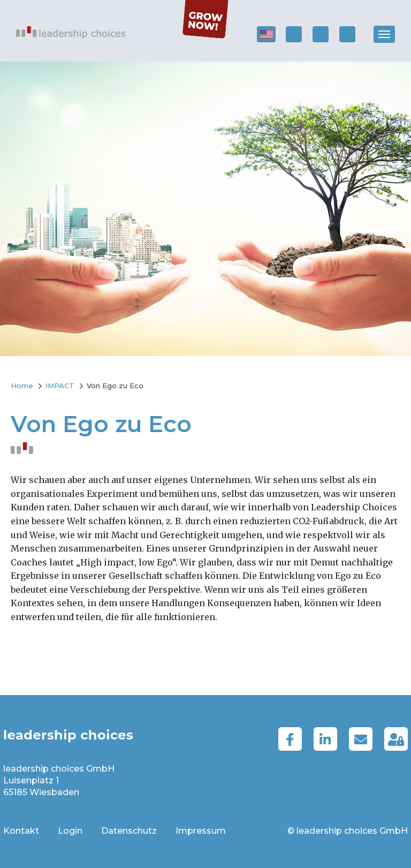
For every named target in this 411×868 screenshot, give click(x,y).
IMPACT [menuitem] (60, 386)
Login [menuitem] (70, 831)
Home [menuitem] (22, 386)
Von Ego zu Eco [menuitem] (115, 386)
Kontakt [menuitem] (21, 831)
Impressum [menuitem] (201, 831)
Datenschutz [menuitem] (129, 831)
